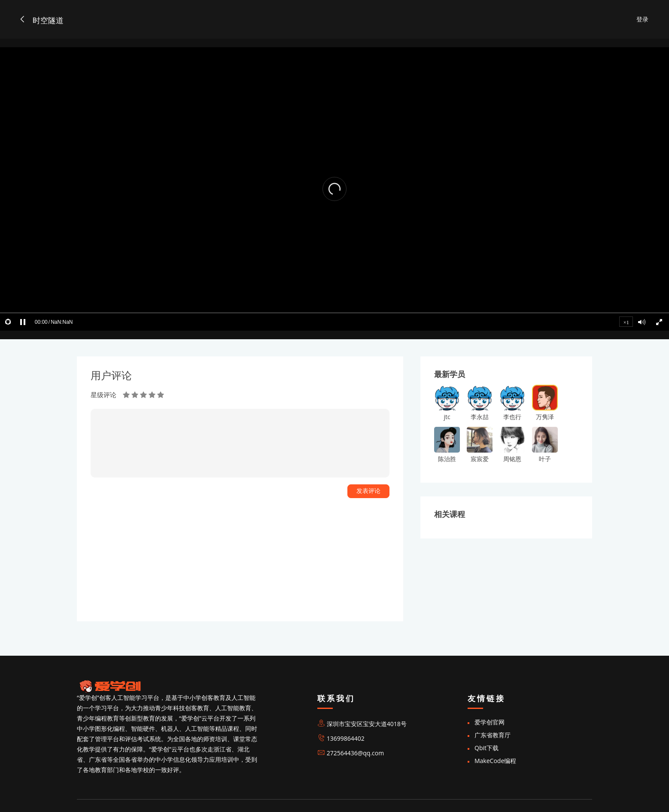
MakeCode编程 (495, 761)
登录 (642, 19)
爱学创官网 (490, 722)
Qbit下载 (487, 748)
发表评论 (368, 491)
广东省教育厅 (493, 735)
